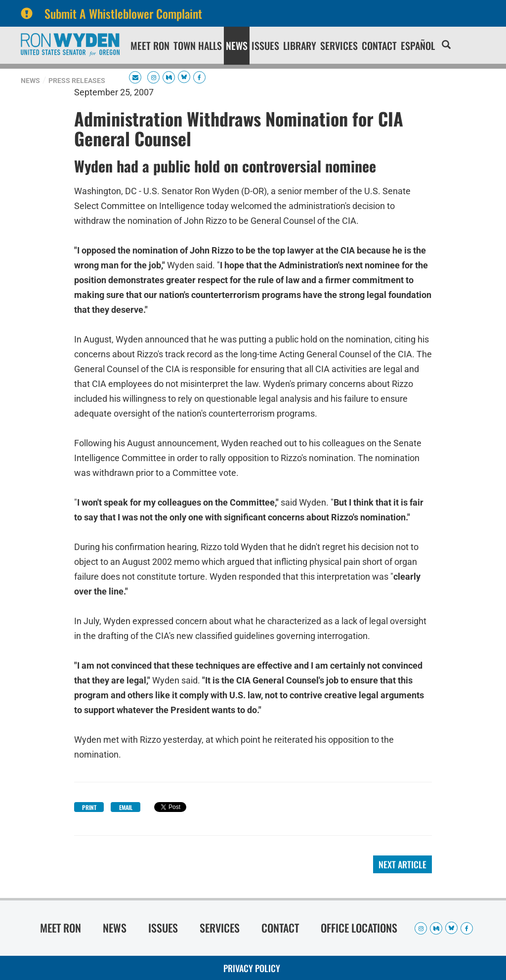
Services (339, 45)
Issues (265, 45)
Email (126, 807)
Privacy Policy (252, 968)
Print (89, 807)
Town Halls (198, 45)
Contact (379, 45)
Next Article (402, 864)
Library (300, 45)
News (237, 45)
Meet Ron (150, 45)
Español (418, 45)
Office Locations (359, 928)
